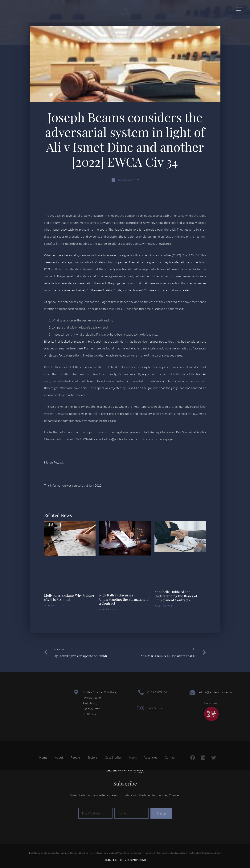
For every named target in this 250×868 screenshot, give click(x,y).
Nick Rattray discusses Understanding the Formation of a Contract (124, 599)
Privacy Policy (111, 860)
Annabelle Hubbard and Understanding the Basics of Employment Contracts (176, 596)
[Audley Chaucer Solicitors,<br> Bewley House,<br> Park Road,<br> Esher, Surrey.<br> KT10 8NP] (76, 692)
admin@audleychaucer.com (217, 692)
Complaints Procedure (136, 860)
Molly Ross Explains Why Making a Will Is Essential (69, 597)
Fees (121, 860)
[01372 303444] (141, 692)
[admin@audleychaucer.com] (192, 692)
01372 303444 (157, 692)
